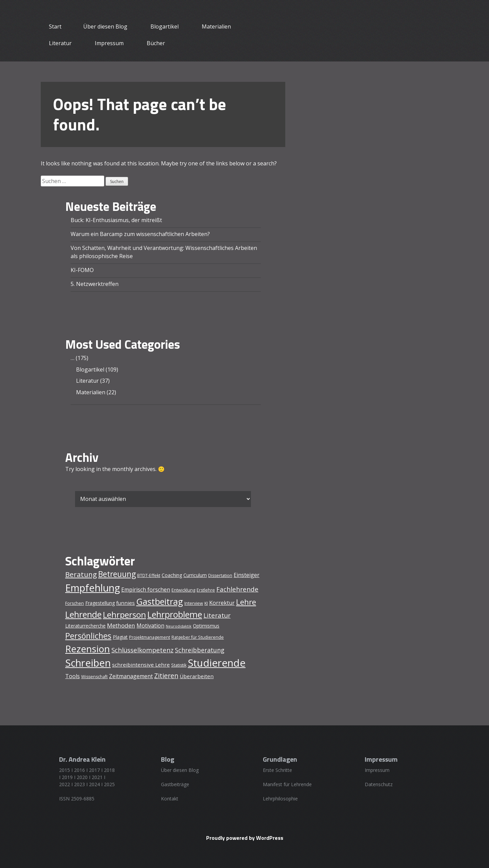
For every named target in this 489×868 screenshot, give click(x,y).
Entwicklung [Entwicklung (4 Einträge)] (183, 590)
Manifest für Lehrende (287, 784)
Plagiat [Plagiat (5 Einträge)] (120, 637)
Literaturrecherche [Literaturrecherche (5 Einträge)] (85, 626)
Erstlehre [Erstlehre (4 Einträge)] (206, 590)
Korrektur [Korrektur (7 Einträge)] (222, 603)
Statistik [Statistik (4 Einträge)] (179, 665)
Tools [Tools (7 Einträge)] (73, 676)
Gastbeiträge (175, 784)
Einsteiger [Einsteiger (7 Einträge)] (247, 575)
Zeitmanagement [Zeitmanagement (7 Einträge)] (131, 676)
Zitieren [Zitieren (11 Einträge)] (166, 676)
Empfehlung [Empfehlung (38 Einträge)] (93, 588)
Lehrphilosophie (280, 799)
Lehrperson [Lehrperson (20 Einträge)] (124, 614)
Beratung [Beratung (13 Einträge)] (81, 574)
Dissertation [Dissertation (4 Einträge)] (220, 575)
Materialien (216, 26)
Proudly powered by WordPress (245, 838)
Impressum (109, 43)
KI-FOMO (82, 270)
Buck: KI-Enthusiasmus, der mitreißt (116, 220)
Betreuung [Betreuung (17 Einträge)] (117, 574)
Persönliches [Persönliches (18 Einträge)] (88, 636)
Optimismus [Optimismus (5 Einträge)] (206, 626)
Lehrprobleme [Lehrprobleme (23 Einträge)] (175, 614)
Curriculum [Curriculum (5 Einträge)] (195, 575)
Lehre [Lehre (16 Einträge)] (246, 602)
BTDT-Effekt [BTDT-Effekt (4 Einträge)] (149, 575)
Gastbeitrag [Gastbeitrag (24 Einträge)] (160, 601)
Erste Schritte (277, 770)
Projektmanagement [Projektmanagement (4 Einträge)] (150, 637)
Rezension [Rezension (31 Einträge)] (88, 649)
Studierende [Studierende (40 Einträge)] (217, 663)
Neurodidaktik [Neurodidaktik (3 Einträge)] (179, 626)
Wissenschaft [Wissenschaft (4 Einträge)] (94, 677)
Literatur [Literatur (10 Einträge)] (217, 615)
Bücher (156, 43)
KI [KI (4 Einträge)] (206, 603)
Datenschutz (379, 784)
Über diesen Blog (105, 26)
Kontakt (170, 799)
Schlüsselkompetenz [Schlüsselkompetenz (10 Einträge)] (142, 650)
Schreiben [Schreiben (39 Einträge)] (88, 663)
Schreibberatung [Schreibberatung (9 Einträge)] (200, 650)
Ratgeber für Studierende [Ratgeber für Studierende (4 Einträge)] (198, 637)
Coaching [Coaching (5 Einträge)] (172, 575)
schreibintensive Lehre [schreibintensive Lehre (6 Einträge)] (141, 665)
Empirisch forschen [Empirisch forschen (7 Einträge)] (146, 590)
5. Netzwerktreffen (95, 284)
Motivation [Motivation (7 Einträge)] (150, 626)
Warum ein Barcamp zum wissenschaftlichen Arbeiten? (140, 234)
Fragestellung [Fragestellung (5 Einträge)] (100, 603)
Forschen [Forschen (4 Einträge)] (75, 603)
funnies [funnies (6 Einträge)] (125, 603)
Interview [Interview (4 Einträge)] (194, 603)
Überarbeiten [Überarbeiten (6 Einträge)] (197, 676)
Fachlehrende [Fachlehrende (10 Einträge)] (237, 589)
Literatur (60, 43)
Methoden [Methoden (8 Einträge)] (121, 625)
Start (55, 26)
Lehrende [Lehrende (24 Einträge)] (83, 614)
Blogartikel (165, 26)
